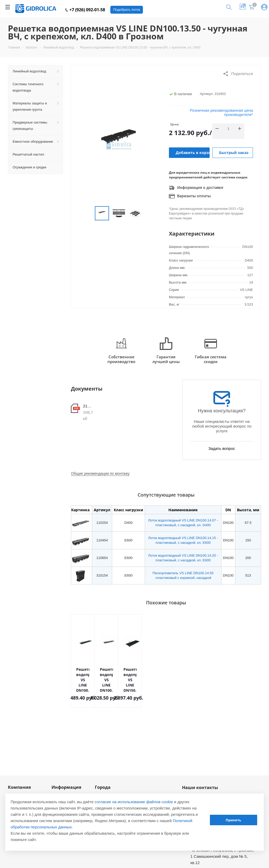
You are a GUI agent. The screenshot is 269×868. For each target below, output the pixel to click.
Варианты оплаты (190, 196)
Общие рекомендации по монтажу (100, 473)
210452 (88, 406)
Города (103, 787)
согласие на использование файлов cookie (134, 802)
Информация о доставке (196, 188)
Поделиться (238, 74)
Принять (233, 820)
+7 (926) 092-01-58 (85, 10)
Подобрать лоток (127, 10)
